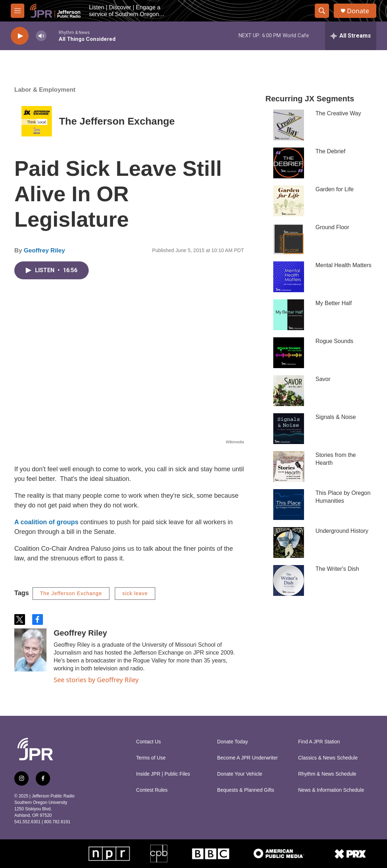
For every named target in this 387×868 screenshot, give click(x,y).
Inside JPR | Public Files (163, 774)
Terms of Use (151, 758)
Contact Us (149, 742)
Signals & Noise (336, 417)
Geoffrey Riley (44, 250)
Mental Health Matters (344, 265)
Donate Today (232, 742)
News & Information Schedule (331, 790)
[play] (20, 36)
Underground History (342, 531)
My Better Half (334, 303)
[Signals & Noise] (289, 429)
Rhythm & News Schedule (327, 774)
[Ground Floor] (289, 239)
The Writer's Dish (337, 569)
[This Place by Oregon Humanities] (289, 505)
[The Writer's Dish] (289, 580)
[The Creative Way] (289, 125)
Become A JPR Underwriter (248, 758)
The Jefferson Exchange (117, 121)
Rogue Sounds (334, 341)
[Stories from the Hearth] (289, 467)
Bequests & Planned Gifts (246, 790)
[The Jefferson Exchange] (37, 121)
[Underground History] (289, 542)
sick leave (135, 593)
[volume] (41, 36)
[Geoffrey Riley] (30, 650)
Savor (323, 379)
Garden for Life (335, 189)
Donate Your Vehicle (240, 774)
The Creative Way (338, 113)
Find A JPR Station (319, 742)
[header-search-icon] (322, 11)
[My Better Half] (289, 315)
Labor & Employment (45, 90)
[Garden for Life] (289, 201)
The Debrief (330, 151)
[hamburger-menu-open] (18, 11)
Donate (358, 11)
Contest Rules (152, 790)
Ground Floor (332, 227)
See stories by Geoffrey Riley (96, 680)
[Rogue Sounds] (289, 353)
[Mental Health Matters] (289, 277)
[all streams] (351, 36)
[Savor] (289, 391)
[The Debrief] (289, 163)
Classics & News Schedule (328, 758)
